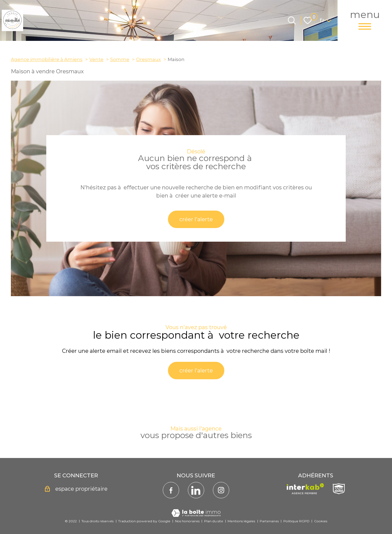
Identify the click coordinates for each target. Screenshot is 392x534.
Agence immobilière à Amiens (47, 59)
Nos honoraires (187, 521)
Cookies (321, 521)
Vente (96, 59)
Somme (120, 59)
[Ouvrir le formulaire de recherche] (292, 20)
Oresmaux (148, 59)
